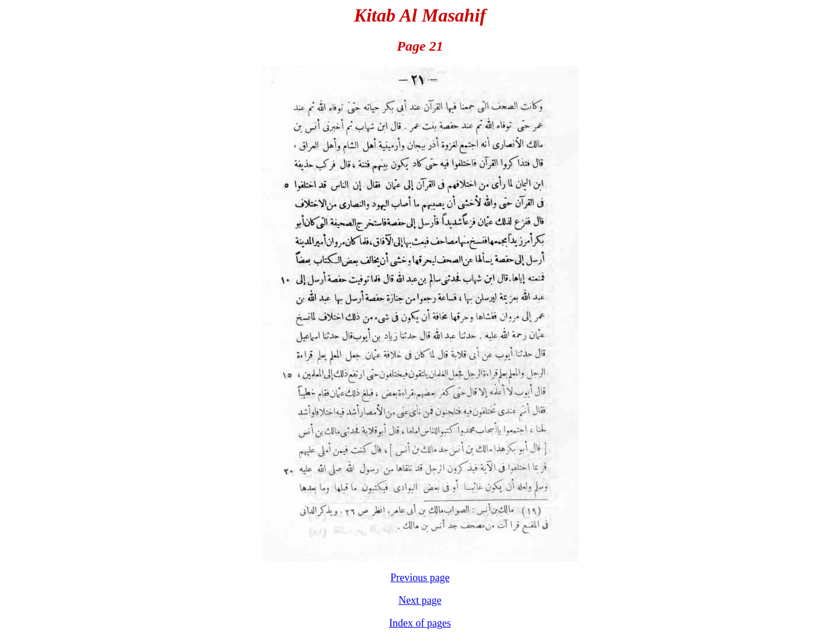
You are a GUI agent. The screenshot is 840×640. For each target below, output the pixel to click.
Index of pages (420, 623)
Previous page (420, 578)
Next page (420, 600)
